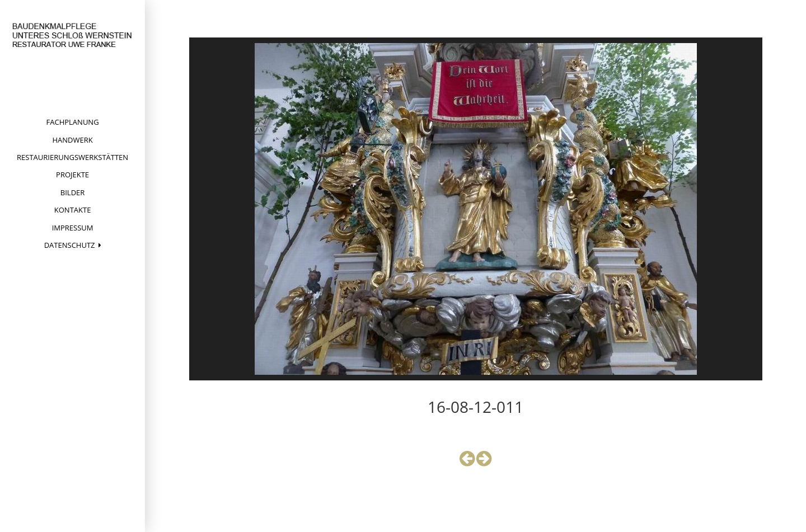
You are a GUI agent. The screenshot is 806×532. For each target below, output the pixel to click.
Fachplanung (73, 122)
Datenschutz (70, 245)
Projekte (72, 175)
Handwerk (72, 140)
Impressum (73, 228)
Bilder (73, 192)
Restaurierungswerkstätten (72, 157)
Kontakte (73, 210)
